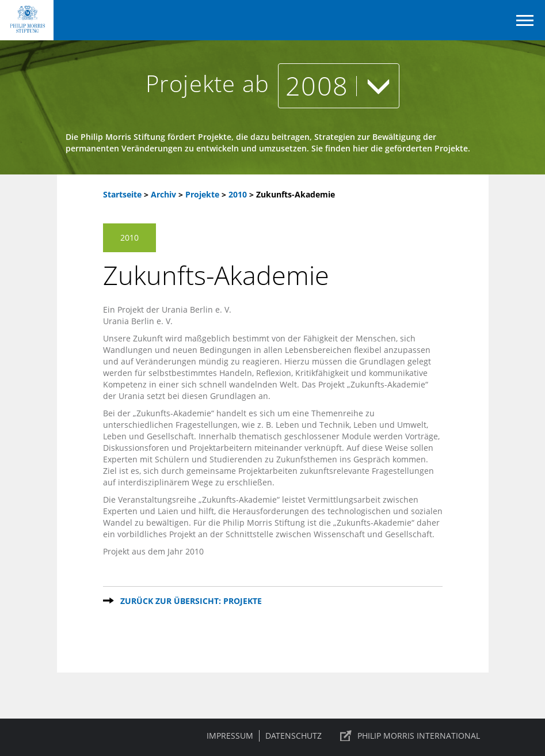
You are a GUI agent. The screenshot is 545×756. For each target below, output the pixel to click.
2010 (239, 194)
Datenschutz (294, 736)
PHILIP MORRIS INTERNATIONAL (419, 736)
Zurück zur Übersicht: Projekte (191, 601)
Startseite (122, 194)
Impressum (230, 736)
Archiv (163, 194)
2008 (339, 86)
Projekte (203, 194)
